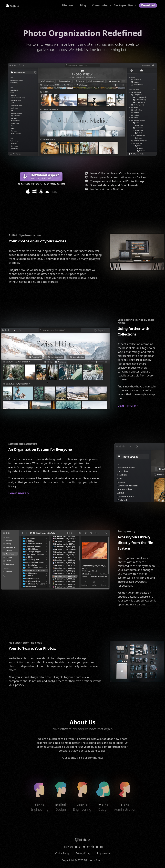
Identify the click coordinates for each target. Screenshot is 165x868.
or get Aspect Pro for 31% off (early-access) (41, 184)
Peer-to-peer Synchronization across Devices (114, 177)
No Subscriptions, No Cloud (103, 189)
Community (100, 5)
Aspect (15, 5)
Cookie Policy (62, 853)
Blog (83, 5)
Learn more (127, 405)
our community (92, 758)
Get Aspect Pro (123, 5)
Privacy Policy (83, 853)
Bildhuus (85, 840)
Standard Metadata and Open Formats (110, 185)
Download (148, 5)
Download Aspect (45, 176)
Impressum (103, 853)
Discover (68, 5)
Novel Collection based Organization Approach (115, 173)
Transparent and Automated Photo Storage (113, 181)
